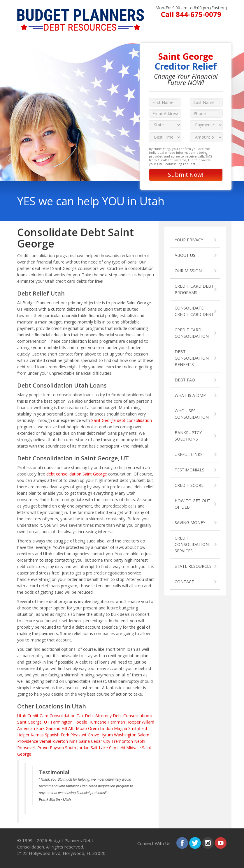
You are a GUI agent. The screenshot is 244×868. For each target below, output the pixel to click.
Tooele (80, 722)
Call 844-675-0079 (191, 14)
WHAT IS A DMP (190, 395)
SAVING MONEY (190, 523)
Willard (148, 722)
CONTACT (184, 582)
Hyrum (107, 735)
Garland (53, 728)
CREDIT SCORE (189, 485)
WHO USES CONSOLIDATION (192, 414)
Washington (125, 735)
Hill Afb (68, 728)
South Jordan (77, 748)
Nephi (140, 741)
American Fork (31, 728)
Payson (57, 748)
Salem (143, 735)
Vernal (45, 741)
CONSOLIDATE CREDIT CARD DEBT (194, 311)
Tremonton (122, 741)
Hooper (133, 722)
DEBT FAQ (185, 380)
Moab (81, 728)
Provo (43, 748)
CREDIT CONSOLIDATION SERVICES (192, 544)
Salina (84, 741)
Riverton (60, 741)
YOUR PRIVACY (189, 240)
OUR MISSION (188, 271)
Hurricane (97, 722)
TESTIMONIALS (189, 470)
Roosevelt (27, 748)
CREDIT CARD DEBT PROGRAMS (194, 289)
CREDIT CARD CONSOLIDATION (192, 333)
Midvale (134, 748)
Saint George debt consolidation (122, 420)
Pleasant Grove (85, 735)
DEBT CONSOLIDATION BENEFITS (192, 358)
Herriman (116, 722)
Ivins (73, 741)
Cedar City (101, 741)
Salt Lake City (103, 748)
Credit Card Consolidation (51, 716)
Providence (28, 741)
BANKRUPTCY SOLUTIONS (188, 436)
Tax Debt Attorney (94, 716)
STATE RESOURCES (193, 566)
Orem (93, 728)
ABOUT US (185, 255)
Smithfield (138, 728)
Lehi (121, 748)
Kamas (37, 735)
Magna (121, 728)
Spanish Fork (57, 735)
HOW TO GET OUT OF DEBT (193, 504)
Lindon (106, 728)
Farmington (62, 722)
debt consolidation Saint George (77, 474)
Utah (22, 716)
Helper (23, 735)
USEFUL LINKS (189, 454)
